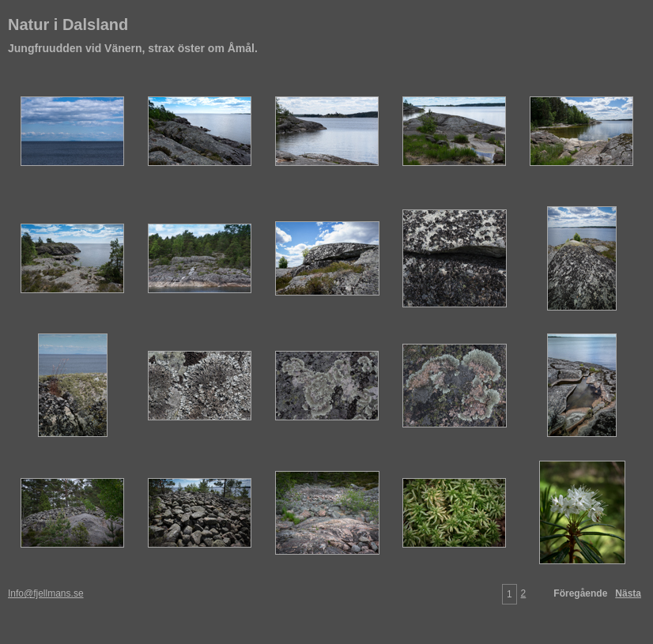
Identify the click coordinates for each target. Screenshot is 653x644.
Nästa (628, 593)
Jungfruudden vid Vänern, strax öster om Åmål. (133, 48)
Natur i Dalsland (68, 24)
